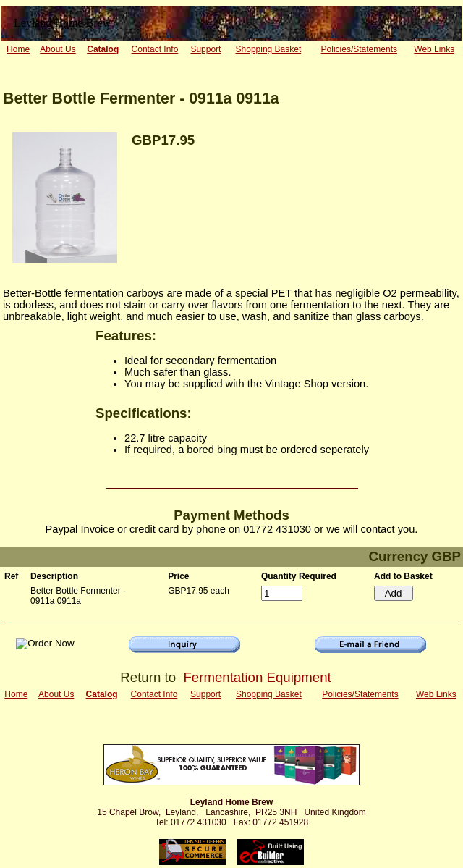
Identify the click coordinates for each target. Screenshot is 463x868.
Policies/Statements (359, 49)
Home (18, 49)
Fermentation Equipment (257, 677)
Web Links (434, 49)
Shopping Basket (269, 49)
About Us (58, 49)
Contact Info (155, 49)
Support (205, 49)
